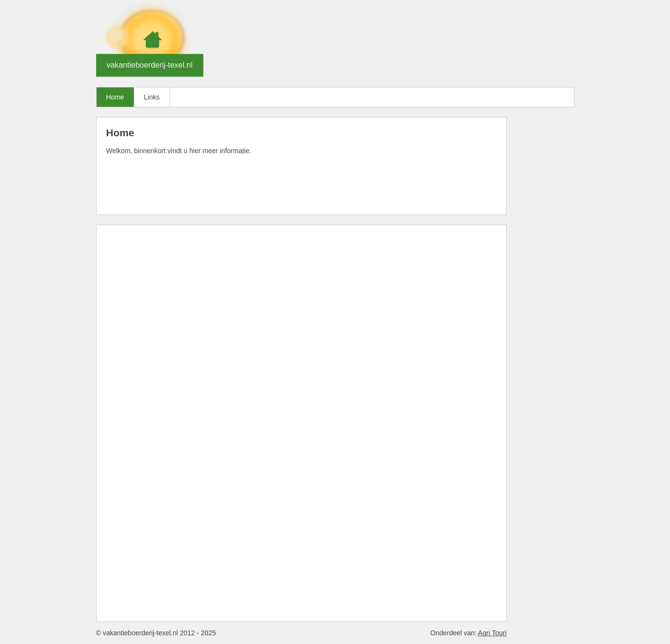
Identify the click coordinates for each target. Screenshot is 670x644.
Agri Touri (492, 633)
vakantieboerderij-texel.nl (150, 65)
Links (152, 97)
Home (115, 97)
